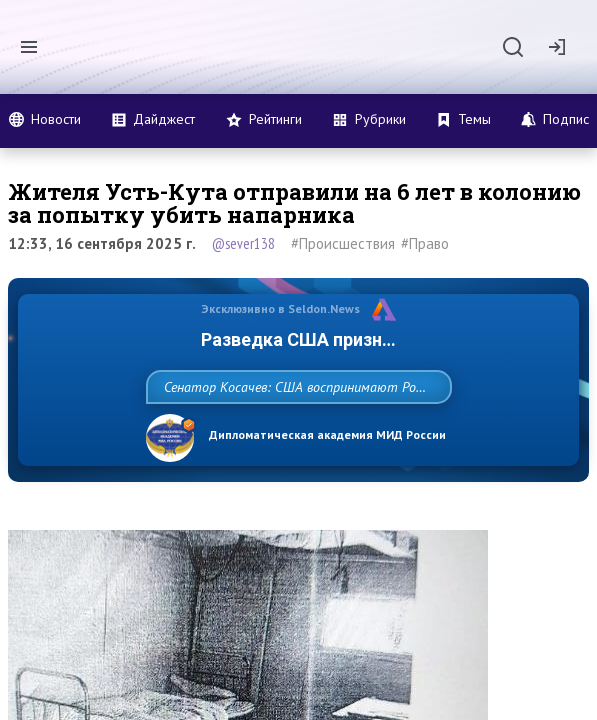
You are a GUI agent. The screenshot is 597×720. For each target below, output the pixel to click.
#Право (425, 243)
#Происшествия (343, 243)
